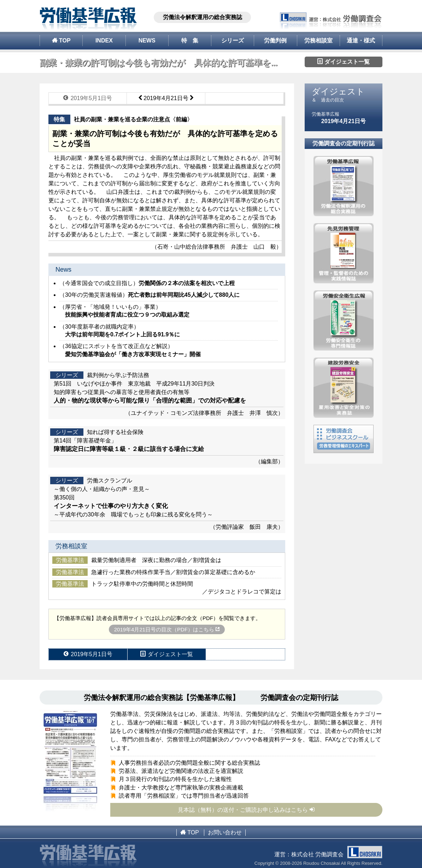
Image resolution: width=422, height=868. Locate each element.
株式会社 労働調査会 (337, 854)
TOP (61, 40)
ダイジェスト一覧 (344, 62)
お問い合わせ (225, 832)
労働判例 (275, 40)
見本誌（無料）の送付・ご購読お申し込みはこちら (247, 810)
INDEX (104, 40)
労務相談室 (318, 40)
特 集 (190, 40)
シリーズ (233, 40)
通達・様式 (361, 40)
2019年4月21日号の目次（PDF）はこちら (167, 629)
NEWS (147, 40)
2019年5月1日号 (88, 98)
